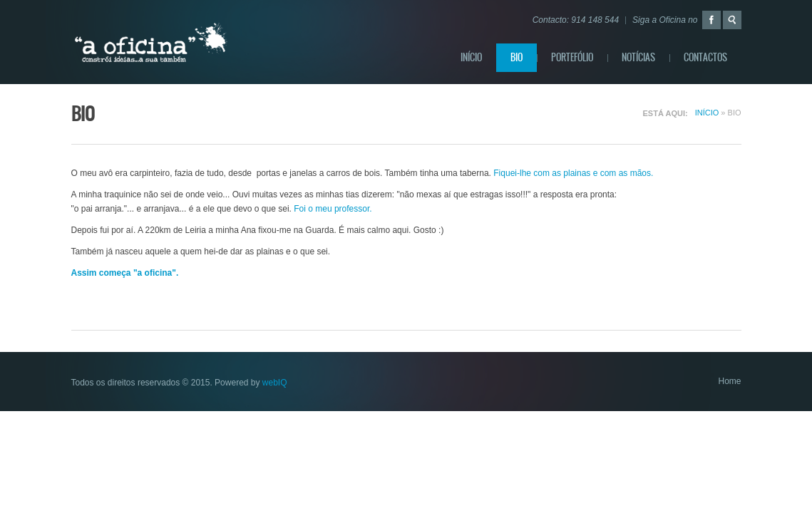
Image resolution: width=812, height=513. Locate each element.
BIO (517, 57)
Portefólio (572, 57)
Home (729, 381)
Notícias (638, 57)
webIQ (275, 383)
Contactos (705, 57)
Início (471, 57)
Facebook (711, 20)
